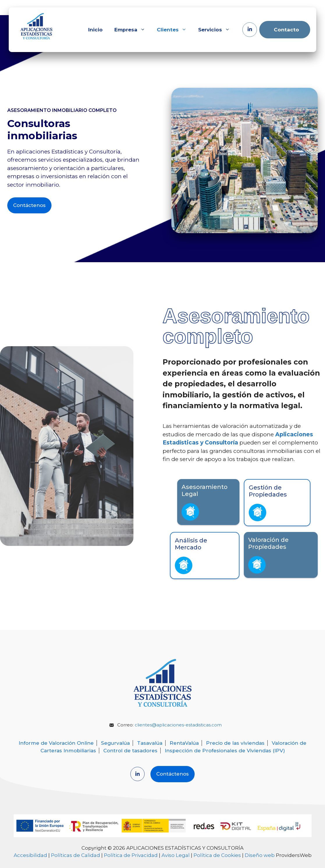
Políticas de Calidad (76, 855)
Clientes (175, 30)
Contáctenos (29, 205)
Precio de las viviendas (235, 743)
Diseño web (260, 855)
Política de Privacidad (131, 855)
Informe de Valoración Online (56, 743)
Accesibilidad (30, 855)
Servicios (217, 30)
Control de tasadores (130, 751)
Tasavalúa (150, 743)
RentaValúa (184, 743)
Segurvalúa (115, 743)
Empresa (133, 30)
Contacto (286, 30)
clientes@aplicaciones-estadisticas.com (178, 725)
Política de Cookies (217, 855)
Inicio (95, 30)
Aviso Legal (176, 855)
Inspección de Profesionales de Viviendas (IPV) (225, 751)
